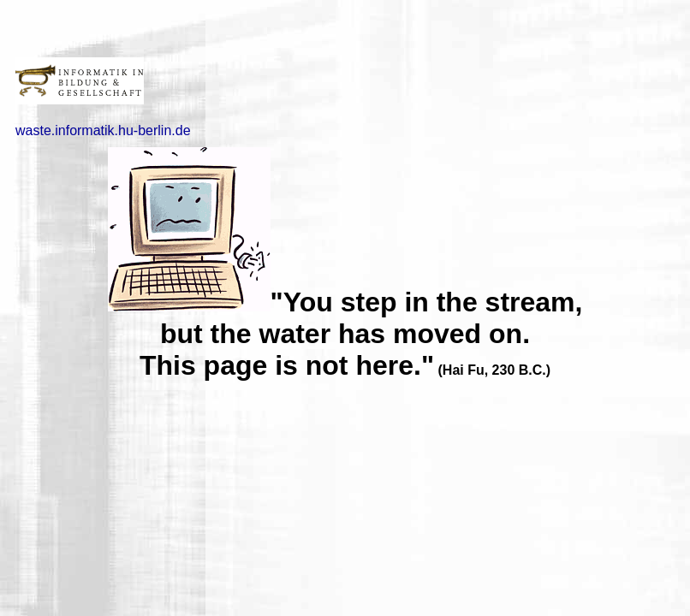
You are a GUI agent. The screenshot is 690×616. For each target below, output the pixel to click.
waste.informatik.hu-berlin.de (103, 130)
